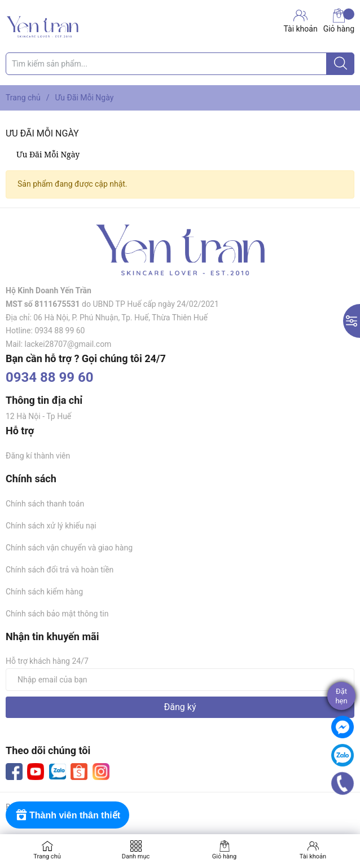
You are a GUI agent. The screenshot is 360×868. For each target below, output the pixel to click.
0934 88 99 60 (50, 377)
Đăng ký (180, 707)
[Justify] (341, 64)
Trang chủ (47, 856)
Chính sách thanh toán (45, 504)
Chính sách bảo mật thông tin (57, 614)
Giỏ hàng (339, 21)
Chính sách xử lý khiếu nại (51, 526)
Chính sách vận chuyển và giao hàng (69, 548)
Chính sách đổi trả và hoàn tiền (60, 570)
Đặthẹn (341, 696)
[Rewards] (67, 815)
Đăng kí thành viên (38, 456)
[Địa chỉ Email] (180, 680)
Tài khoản (313, 856)
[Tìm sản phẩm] (180, 64)
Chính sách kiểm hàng (44, 592)
